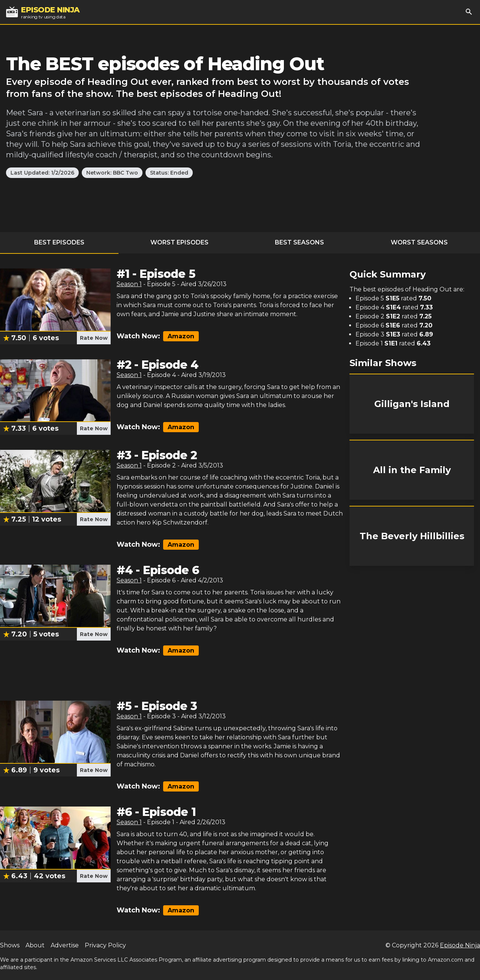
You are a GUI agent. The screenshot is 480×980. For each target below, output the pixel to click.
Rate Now (94, 338)
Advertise (65, 945)
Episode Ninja (460, 945)
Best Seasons (299, 242)
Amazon (181, 336)
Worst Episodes (179, 242)
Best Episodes (59, 242)
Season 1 (129, 284)
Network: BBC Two (112, 173)
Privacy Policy (105, 945)
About (35, 945)
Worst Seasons (419, 242)
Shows (10, 945)
